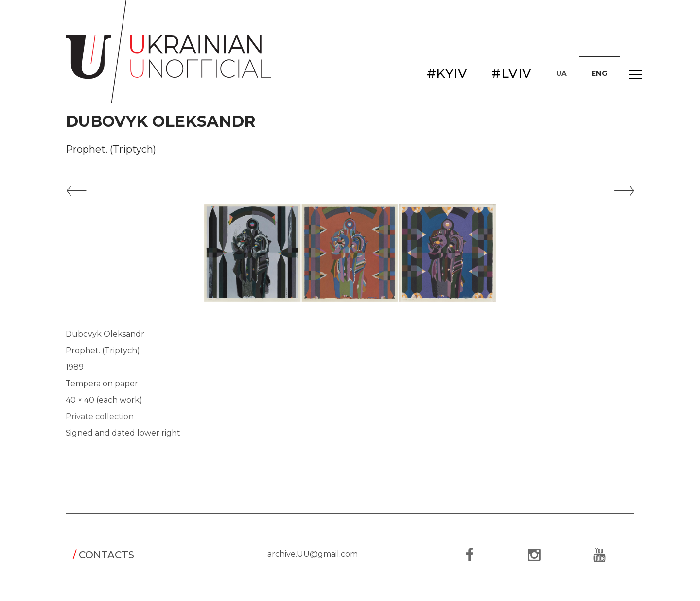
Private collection (100, 417)
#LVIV (512, 73)
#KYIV (447, 73)
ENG (600, 73)
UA (562, 73)
